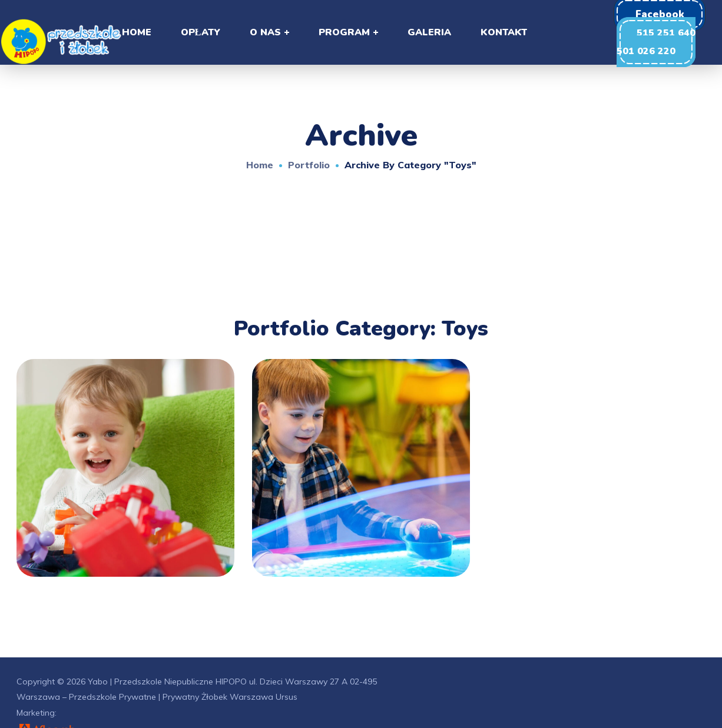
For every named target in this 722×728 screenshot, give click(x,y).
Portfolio (309, 165)
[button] (656, 42)
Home (260, 165)
